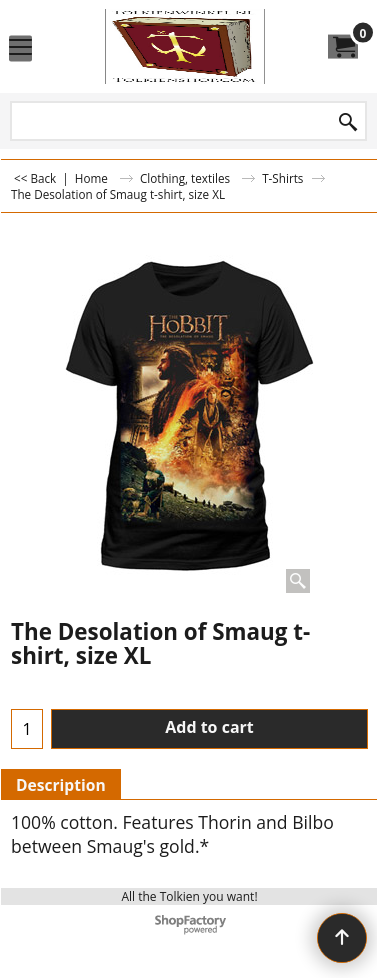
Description (61, 785)
